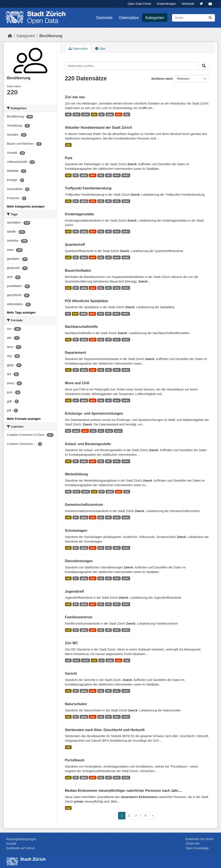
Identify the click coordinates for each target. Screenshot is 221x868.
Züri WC (72, 643)
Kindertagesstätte (80, 214)
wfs (68, 114)
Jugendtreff (74, 591)
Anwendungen (166, 4)
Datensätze (129, 18)
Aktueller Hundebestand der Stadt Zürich (99, 128)
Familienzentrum (79, 617)
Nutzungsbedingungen (21, 839)
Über (100, 49)
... (141, 814)
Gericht (71, 674)
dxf (102, 114)
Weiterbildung (76, 474)
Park (69, 158)
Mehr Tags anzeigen (21, 313)
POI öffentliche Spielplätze (87, 301)
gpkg (110, 114)
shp (127, 114)
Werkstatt (188, 4)
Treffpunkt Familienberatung (88, 188)
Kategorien (155, 18)
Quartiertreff (75, 245)
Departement (76, 353)
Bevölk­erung (51, 36)
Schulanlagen (76, 531)
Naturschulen (76, 704)
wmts (86, 114)
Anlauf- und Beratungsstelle (88, 444)
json (118, 114)
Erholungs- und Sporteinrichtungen (94, 413)
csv (94, 114)
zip (68, 314)
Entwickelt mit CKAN (199, 839)
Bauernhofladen (78, 271)
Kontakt (11, 844)
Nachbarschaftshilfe (81, 327)
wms (76, 114)
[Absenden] (210, 18)
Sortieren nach (162, 79)
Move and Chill (77, 383)
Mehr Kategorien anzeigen (26, 206)
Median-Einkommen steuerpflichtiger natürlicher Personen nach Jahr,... (123, 791)
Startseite (104, 18)
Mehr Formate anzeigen (24, 419)
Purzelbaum (75, 760)
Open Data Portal (139, 4)
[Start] (10, 36)
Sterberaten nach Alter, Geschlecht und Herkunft (105, 730)
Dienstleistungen (79, 561)
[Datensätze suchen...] (193, 18)
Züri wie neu (75, 97)
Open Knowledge (197, 848)
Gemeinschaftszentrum (84, 505)
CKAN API (193, 844)
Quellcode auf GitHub (21, 848)
